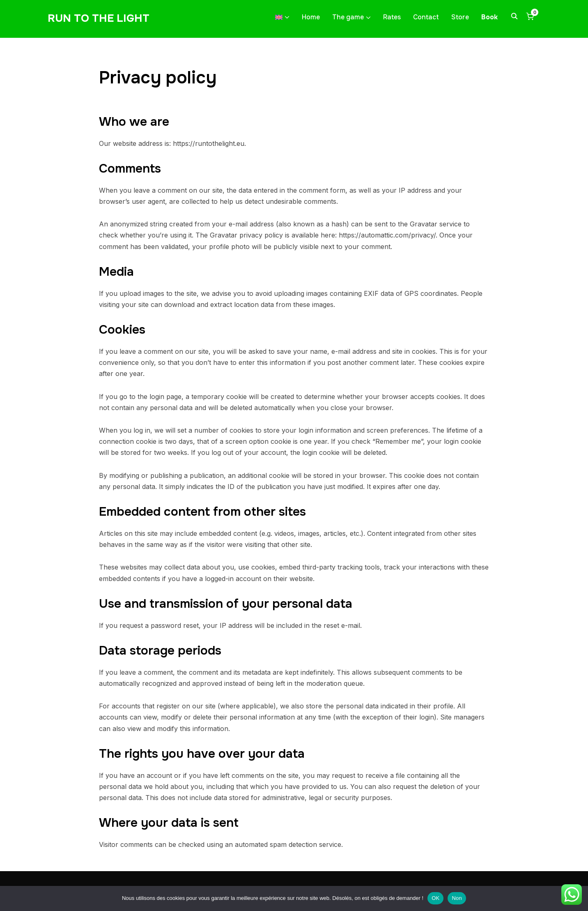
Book (489, 17)
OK (435, 898)
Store (460, 17)
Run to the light (99, 18)
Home (311, 17)
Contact (426, 17)
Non (457, 898)
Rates (392, 17)
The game (348, 17)
